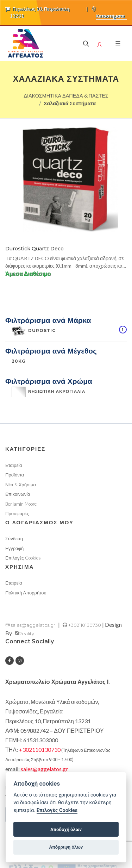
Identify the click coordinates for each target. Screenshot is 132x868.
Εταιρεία (14, 465)
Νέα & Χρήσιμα (21, 485)
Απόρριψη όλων (66, 847)
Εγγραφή (14, 548)
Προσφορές (17, 513)
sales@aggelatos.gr (30, 625)
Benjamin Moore (21, 504)
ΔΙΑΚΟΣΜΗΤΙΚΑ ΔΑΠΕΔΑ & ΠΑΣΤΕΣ (66, 96)
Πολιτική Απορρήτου (26, 593)
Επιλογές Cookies (23, 558)
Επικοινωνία (18, 494)
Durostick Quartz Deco (34, 249)
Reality (24, 633)
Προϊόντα (15, 475)
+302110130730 (82, 625)
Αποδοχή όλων (66, 829)
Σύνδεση (14, 538)
